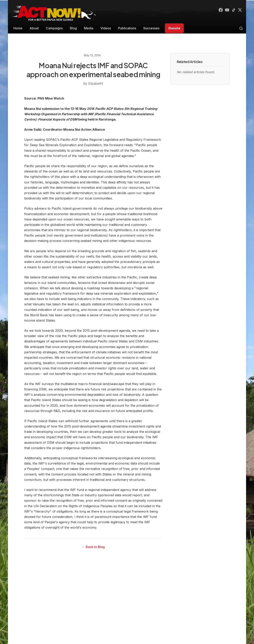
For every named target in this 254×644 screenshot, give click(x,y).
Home (18, 28)
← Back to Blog (93, 547)
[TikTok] (233, 10)
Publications (127, 28)
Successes (151, 28)
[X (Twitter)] (240, 10)
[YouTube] (225, 10)
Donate (174, 28)
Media (89, 28)
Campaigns (54, 28)
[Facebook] (218, 10)
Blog (73, 28)
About (34, 28)
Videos (106, 28)
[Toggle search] (241, 28)
